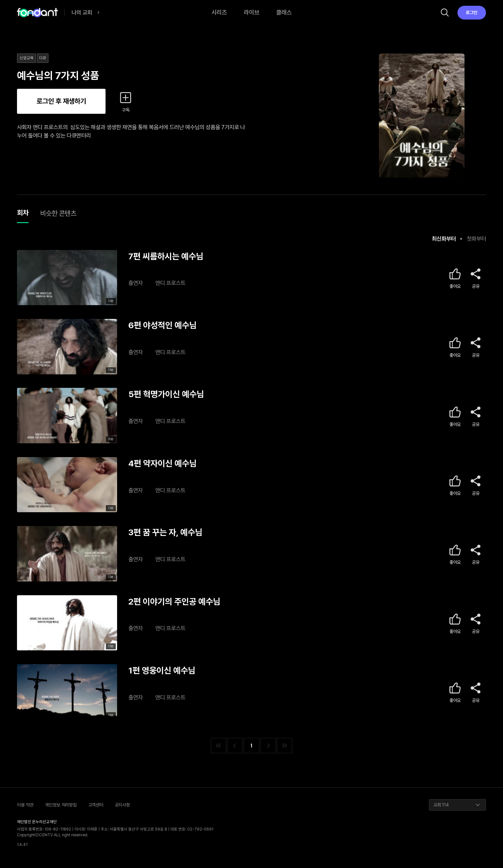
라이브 (251, 12)
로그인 (472, 12)
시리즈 (219, 12)
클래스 (284, 12)
